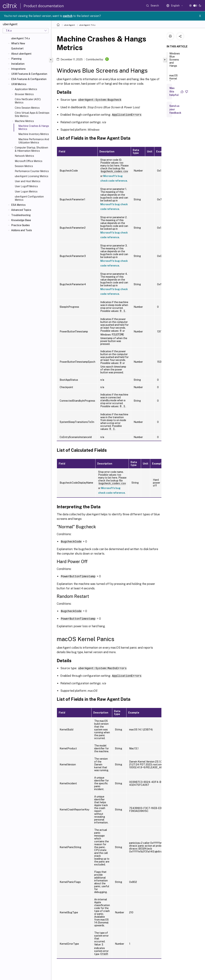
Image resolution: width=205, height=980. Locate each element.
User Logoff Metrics (26, 186)
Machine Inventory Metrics (34, 134)
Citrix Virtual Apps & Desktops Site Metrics (32, 114)
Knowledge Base (21, 220)
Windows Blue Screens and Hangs (175, 61)
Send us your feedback (175, 109)
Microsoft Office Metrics (29, 161)
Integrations (18, 69)
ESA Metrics (18, 205)
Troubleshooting (21, 215)
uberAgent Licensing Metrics (32, 176)
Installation (18, 64)
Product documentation (44, 6)
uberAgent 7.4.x (21, 38)
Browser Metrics (24, 94)
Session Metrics (24, 166)
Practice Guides (20, 225)
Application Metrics (26, 89)
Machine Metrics (24, 121)
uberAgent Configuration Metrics (29, 198)
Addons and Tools (22, 230)
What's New (18, 43)
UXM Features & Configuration (29, 74)
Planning (16, 59)
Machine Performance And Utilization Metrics (34, 141)
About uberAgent (21, 54)
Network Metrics (24, 156)
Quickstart (17, 48)
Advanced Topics (21, 210)
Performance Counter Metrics (32, 171)
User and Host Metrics (28, 181)
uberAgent (69, 25)
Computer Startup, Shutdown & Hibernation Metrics (31, 149)
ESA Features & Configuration (29, 79)
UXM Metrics (19, 84)
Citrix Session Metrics (27, 108)
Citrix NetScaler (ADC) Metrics (28, 101)
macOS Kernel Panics (173, 80)
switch (68, 16)
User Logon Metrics (26, 192)
